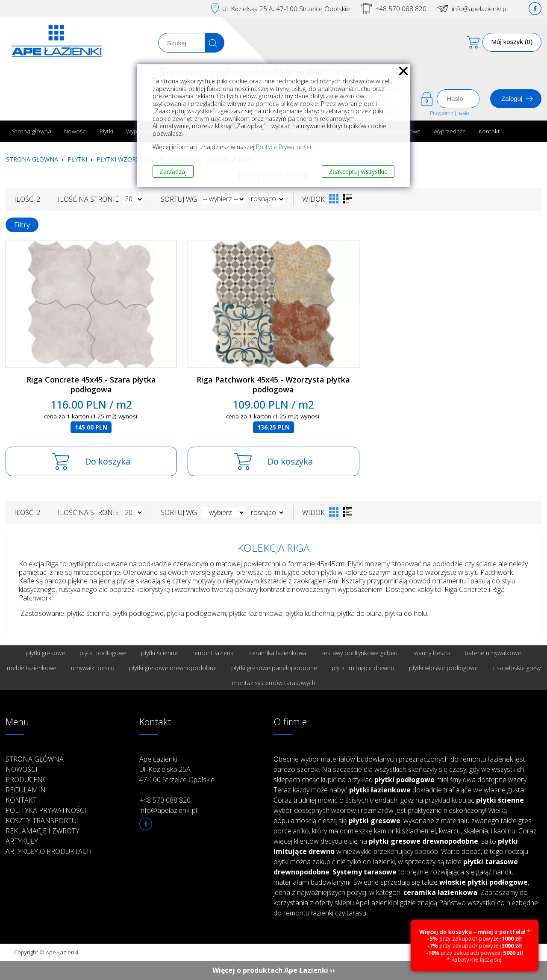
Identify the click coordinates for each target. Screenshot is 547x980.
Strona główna (32, 131)
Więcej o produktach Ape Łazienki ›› (274, 970)
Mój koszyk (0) (512, 42)
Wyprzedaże (450, 131)
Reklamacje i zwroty (43, 831)
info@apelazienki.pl (480, 9)
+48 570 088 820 (401, 9)
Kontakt (489, 131)
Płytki (106, 131)
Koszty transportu (41, 821)
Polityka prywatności (46, 810)
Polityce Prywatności (284, 147)
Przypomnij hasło (449, 113)
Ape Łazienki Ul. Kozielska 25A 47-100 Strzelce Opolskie (177, 769)
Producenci (27, 780)
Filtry (22, 225)
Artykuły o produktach (49, 851)
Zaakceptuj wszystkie (358, 172)
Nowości (75, 131)
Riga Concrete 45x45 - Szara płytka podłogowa (91, 384)
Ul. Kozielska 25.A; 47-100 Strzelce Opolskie (286, 9)
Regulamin (26, 790)
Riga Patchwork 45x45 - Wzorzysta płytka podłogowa (273, 384)
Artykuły (22, 841)
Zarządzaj (173, 172)
